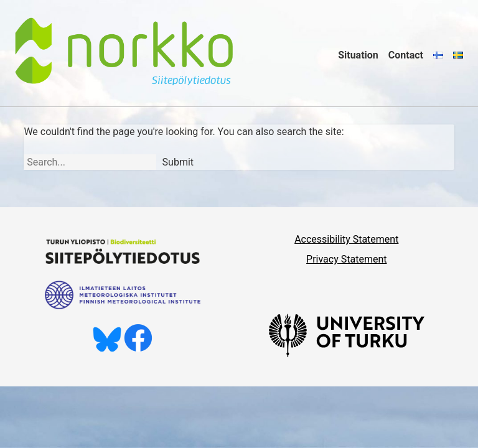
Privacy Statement (346, 259)
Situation (358, 55)
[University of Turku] (347, 354)
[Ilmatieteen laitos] (123, 306)
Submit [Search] (178, 162)
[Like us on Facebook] (138, 349)
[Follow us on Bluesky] (107, 349)
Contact (406, 55)
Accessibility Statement (346, 239)
